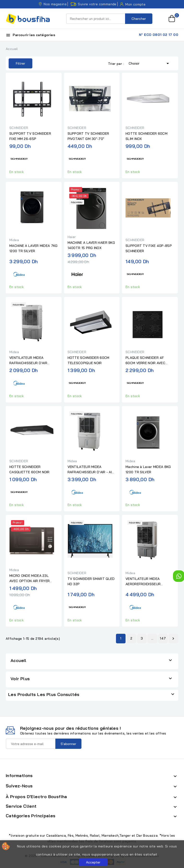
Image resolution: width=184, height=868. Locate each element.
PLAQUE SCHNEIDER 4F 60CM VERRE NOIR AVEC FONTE (145, 361)
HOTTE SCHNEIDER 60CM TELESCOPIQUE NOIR (89, 360)
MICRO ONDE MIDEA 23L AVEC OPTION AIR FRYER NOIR (29, 579)
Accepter (93, 862)
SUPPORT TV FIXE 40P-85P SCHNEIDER (149, 248)
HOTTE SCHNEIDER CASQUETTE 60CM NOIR (29, 469)
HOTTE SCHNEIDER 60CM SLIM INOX (147, 136)
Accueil (19, 660)
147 (163, 638)
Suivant (173, 639)
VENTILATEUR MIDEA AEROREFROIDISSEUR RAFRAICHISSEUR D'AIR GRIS (149, 582)
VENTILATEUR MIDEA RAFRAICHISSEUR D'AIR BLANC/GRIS (28, 361)
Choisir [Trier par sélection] (150, 63)
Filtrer (17, 63)
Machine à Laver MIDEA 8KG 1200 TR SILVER (148, 469)
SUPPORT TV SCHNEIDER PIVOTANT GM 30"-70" (88, 136)
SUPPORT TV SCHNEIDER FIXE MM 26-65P (30, 136)
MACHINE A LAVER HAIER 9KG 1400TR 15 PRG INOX (91, 245)
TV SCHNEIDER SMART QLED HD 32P (91, 581)
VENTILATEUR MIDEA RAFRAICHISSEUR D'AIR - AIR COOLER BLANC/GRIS (91, 470)
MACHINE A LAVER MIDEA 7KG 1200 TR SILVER (34, 248)
